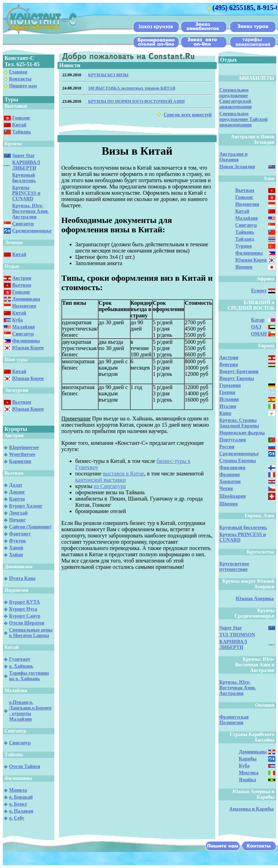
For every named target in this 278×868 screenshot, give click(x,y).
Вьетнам (22, 285)
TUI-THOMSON (237, 635)
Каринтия (20, 461)
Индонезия (24, 306)
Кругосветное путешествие (234, 567)
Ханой (16, 548)
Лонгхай (18, 513)
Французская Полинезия (234, 720)
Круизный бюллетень (24, 178)
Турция (243, 246)
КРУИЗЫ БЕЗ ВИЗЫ (108, 75)
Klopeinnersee (24, 447)
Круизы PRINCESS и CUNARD (26, 193)
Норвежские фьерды (242, 433)
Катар (257, 320)
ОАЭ (256, 327)
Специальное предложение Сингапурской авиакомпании (236, 98)
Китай (19, 125)
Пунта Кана (22, 578)
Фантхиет (20, 534)
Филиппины (26, 341)
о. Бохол (18, 804)
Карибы (248, 759)
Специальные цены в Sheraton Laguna (31, 633)
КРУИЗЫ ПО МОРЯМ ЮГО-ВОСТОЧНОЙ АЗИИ (136, 101)
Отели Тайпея (25, 766)
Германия (230, 385)
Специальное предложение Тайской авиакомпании (244, 119)
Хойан (16, 555)
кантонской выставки (101, 480)
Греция (227, 392)
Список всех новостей (187, 115)
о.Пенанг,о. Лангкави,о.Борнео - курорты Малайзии (30, 711)
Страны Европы (238, 461)
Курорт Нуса (23, 609)
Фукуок (18, 541)
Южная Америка (255, 599)
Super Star (24, 156)
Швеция (229, 504)
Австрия (22, 278)
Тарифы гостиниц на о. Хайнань (29, 676)
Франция (230, 475)
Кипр (225, 413)
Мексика (249, 773)
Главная (18, 72)
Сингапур (23, 224)
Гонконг (21, 118)
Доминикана (26, 299)
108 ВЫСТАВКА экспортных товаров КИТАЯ (132, 88)
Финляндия (232, 468)
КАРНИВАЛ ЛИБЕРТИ (26, 165)
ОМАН (259, 334)
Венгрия (229, 365)
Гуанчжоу (20, 659)
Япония (244, 267)
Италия (228, 406)
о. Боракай (21, 797)
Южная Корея (28, 348)
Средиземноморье (32, 231)
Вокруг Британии (239, 371)
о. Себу (17, 818)
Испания (229, 399)
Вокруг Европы (237, 378)
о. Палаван (21, 811)
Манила (18, 790)
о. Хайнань (21, 666)
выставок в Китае (123, 474)
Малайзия (24, 327)
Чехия (226, 489)
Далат (16, 485)
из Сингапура (110, 486)
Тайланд (245, 239)
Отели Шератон (27, 623)
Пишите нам (23, 86)
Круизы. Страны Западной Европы (239, 423)
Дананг (17, 492)
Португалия (233, 440)
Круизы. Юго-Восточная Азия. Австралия (30, 211)
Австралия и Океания (234, 157)
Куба (18, 320)
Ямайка (248, 780)
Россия (227, 447)
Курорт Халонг (26, 506)
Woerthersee (22, 454)
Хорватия (230, 482)
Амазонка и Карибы (252, 809)
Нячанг (17, 520)
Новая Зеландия (237, 167)
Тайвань (22, 132)
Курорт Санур (25, 616)
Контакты (20, 79)
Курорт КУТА (24, 602)
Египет (259, 291)
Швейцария (233, 496)
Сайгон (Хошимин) (30, 527)
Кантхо (17, 499)
